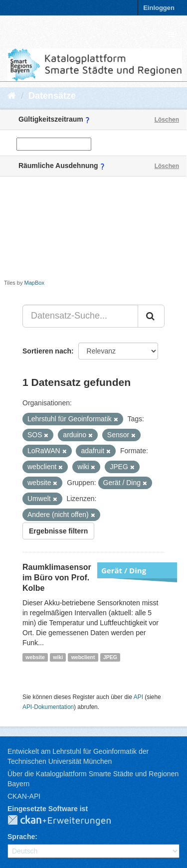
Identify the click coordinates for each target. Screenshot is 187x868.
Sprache (21, 837)
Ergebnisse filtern (58, 531)
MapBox (34, 283)
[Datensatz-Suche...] (80, 316)
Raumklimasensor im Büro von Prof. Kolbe (57, 578)
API (138, 697)
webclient (83, 657)
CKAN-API (24, 796)
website (35, 657)
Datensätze (52, 96)
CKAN (67, 821)
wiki (58, 657)
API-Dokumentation (48, 707)
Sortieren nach (47, 351)
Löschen (167, 120)
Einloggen (159, 8)
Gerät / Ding (124, 570)
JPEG (110, 657)
